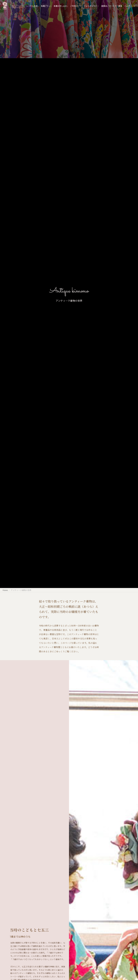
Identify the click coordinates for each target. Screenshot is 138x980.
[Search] (133, 6)
